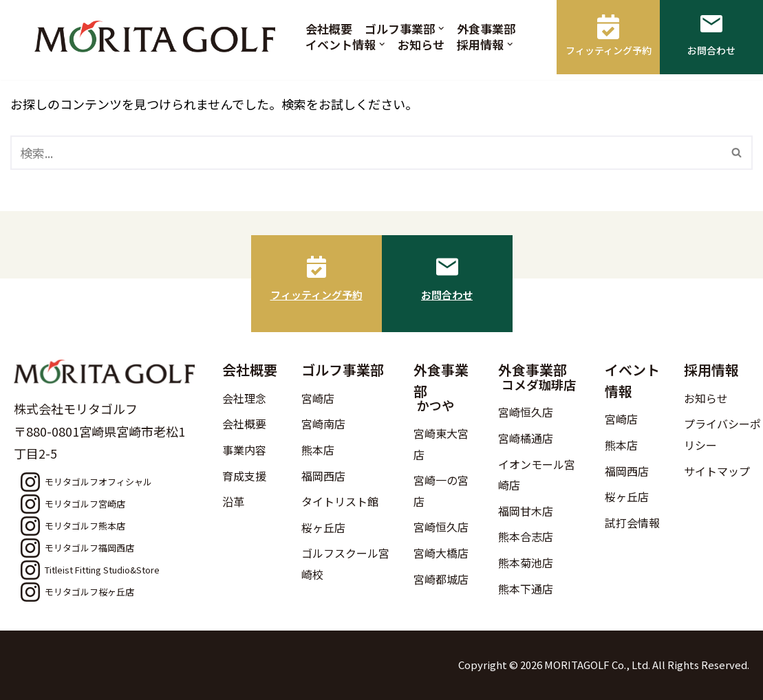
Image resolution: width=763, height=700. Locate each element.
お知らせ (421, 44)
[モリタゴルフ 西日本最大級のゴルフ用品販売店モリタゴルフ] (158, 36)
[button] (441, 29)
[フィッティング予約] (316, 267)
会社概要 (329, 29)
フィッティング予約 (316, 295)
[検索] (366, 153)
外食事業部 (486, 29)
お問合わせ (447, 295)
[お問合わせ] (447, 267)
